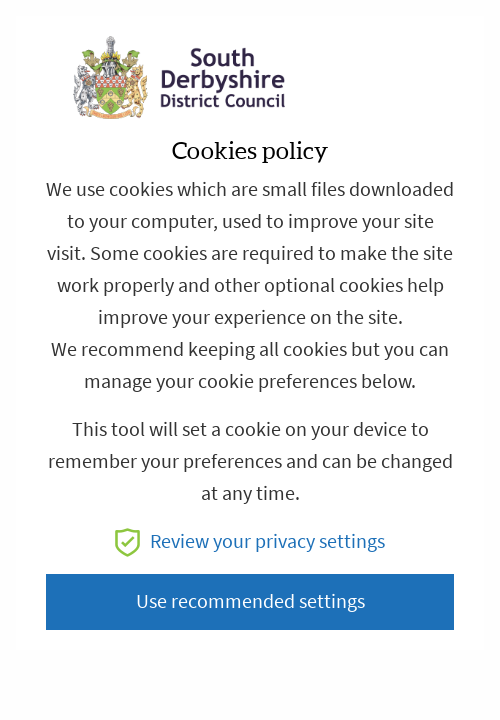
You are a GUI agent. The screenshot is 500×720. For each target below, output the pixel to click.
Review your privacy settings (250, 541)
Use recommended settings (250, 601)
